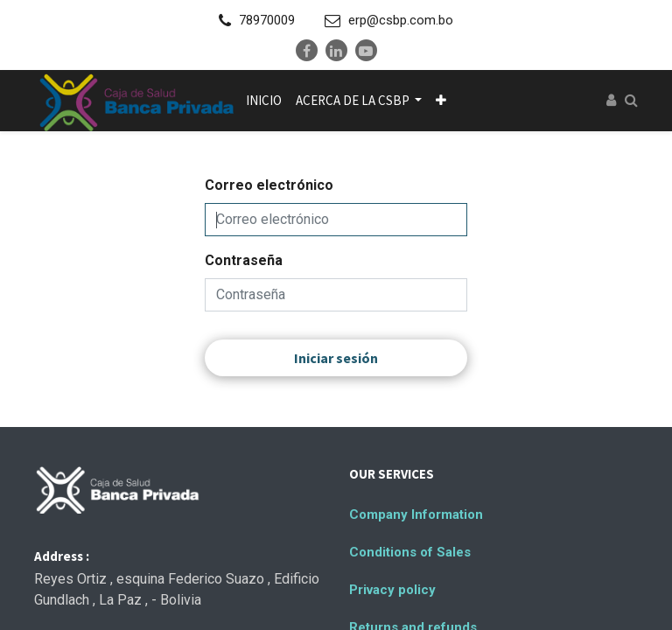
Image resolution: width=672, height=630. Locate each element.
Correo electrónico (269, 185)
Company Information (416, 514)
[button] (441, 101)
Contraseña (244, 260)
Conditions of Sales (410, 552)
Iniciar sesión (336, 358)
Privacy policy (392, 590)
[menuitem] (264, 101)
